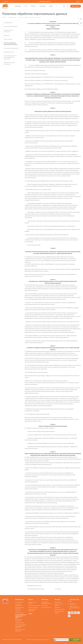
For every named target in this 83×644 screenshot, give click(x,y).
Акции (30, 614)
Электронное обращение (11, 48)
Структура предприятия (11, 26)
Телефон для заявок (60, 609)
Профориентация (9, 52)
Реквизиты (57, 608)
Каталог (31, 599)
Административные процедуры (9, 63)
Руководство (58, 602)
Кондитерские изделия (34, 606)
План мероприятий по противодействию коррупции (10, 57)
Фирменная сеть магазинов (8, 31)
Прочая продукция (33, 608)
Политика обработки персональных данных (11, 44)
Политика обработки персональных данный (38, 640)
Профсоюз (7, 35)
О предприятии (8, 23)
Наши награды (8, 39)
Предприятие (19, 599)
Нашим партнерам (46, 608)
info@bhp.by (73, 604)
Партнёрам (45, 599)
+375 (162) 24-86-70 (45, 1)
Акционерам (45, 606)
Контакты (58, 599)
